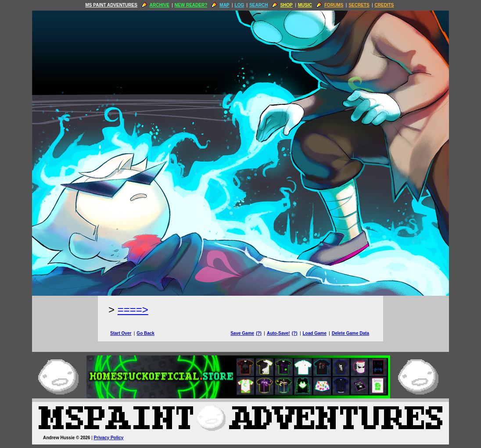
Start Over (121, 333)
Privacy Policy (109, 438)
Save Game (242, 333)
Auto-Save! (278, 333)
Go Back (145, 333)
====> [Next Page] (133, 310)
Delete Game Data (350, 333)
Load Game (314, 333)
